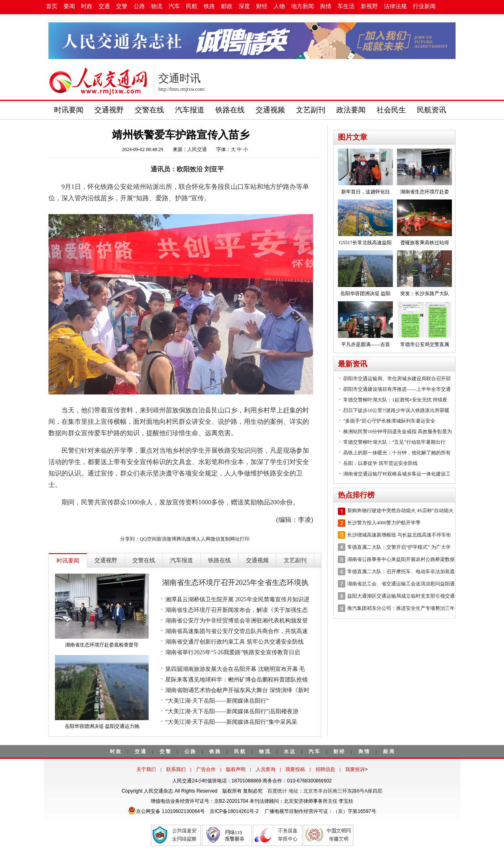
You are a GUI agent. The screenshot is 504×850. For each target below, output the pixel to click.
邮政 (227, 6)
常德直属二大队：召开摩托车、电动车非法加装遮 (401, 572)
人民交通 (197, 149)
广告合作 (206, 769)
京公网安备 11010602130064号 (166, 811)
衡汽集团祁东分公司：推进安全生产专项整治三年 (401, 608)
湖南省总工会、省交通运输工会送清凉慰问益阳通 (401, 584)
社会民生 (391, 110)
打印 (245, 539)
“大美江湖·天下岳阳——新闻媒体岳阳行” (217, 701)
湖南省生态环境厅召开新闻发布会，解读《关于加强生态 (237, 610)
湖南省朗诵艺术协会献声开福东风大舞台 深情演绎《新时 (237, 690)
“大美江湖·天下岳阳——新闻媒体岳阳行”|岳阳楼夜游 (232, 711)
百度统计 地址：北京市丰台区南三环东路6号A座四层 (325, 791)
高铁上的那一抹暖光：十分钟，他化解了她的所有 (397, 453)
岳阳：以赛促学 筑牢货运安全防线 (380, 463)
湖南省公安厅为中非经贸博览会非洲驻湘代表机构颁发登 (237, 621)
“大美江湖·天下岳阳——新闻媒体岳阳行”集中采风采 (231, 722)
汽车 (174, 6)
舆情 (326, 6)
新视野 (369, 6)
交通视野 (109, 110)
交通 (104, 6)
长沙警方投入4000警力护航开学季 (384, 523)
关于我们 (146, 769)
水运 (290, 751)
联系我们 (176, 769)
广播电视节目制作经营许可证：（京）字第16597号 (320, 811)
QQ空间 (148, 539)
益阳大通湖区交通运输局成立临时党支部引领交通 (401, 596)
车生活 (346, 6)
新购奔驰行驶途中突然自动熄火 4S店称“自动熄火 (400, 510)
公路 (139, 6)
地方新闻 (302, 6)
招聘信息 (325, 769)
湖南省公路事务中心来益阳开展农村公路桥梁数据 (401, 559)
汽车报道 (190, 110)
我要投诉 (355, 769)
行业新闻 (424, 6)
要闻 (69, 6)
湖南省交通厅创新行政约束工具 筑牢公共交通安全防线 (234, 642)
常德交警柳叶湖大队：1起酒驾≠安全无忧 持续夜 (395, 400)
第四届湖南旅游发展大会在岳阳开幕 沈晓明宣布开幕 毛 (235, 669)
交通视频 (270, 110)
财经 (262, 6)
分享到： (130, 539)
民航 (192, 6)
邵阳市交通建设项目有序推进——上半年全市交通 (397, 389)
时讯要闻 (69, 110)
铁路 (209, 6)
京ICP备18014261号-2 (234, 811)
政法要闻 (351, 110)
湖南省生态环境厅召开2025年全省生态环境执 (235, 583)
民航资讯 (432, 110)
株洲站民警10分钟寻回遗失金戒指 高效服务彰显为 (398, 432)
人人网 (203, 539)
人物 (279, 6)
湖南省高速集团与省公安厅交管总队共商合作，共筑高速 (237, 631)
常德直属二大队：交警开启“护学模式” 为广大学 (399, 547)
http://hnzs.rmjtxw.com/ (182, 89)
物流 (157, 6)
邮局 (389, 751)
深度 (244, 6)
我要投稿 (295, 769)
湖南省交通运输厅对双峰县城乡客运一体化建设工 (397, 474)
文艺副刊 (311, 110)
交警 (122, 6)
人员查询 (265, 769)
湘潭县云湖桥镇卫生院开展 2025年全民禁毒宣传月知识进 (237, 599)
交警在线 (149, 110)
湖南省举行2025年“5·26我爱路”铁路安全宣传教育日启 (233, 652)
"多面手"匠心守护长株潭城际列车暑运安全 (389, 421)
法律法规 (395, 6)
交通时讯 (180, 78)
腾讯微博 (186, 539)
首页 (52, 6)
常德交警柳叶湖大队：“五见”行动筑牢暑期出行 (394, 442)
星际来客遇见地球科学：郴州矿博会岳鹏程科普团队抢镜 (237, 680)
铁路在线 (230, 110)
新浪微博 (167, 539)
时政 (87, 6)
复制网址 (230, 539)
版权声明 (236, 769)
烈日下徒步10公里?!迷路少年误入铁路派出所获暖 (396, 410)
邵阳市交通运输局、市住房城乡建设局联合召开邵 (397, 379)
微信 (215, 539)
